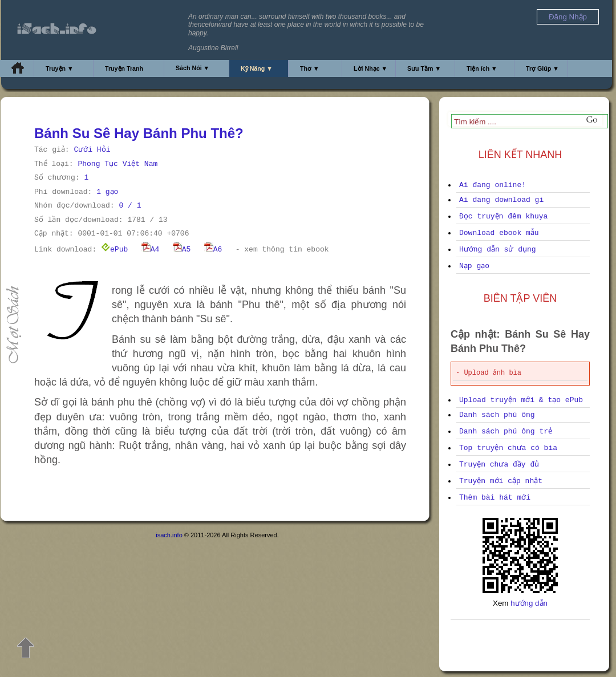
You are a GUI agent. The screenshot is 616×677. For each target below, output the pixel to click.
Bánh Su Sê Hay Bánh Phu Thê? (139, 133)
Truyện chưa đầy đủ (499, 465)
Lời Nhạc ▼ (370, 68)
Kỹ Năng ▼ (257, 68)
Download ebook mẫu (499, 233)
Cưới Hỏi (92, 150)
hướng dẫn (529, 603)
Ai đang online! (493, 185)
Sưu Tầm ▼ (424, 68)
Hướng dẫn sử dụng (498, 250)
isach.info (169, 535)
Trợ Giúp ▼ (542, 68)
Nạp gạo (474, 266)
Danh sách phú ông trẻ (506, 431)
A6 (213, 250)
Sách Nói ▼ (193, 68)
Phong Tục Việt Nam (117, 164)
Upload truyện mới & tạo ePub (521, 400)
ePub (114, 250)
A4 (151, 250)
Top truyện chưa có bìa (508, 448)
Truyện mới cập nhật (501, 481)
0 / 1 (130, 206)
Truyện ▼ (60, 68)
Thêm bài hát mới (495, 498)
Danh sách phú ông (497, 415)
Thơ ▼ (310, 68)
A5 (182, 250)
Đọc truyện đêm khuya (503, 216)
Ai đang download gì (501, 200)
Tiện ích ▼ (482, 68)
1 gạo (107, 192)
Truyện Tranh (124, 68)
